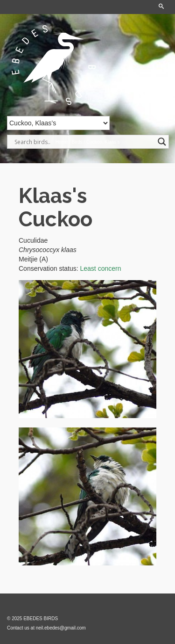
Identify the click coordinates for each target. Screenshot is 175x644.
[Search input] (84, 142)
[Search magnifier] (162, 142)
